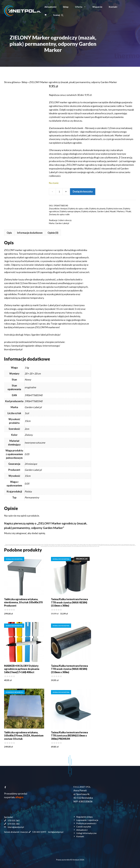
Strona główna (12, 82)
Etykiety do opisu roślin (78, 209)
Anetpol (64, 209)
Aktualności (50, 7)
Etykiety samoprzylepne (70, 211)
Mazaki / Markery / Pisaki (120, 211)
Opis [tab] (54, 233)
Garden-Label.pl (62, 223)
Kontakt (113, 7)
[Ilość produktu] (59, 192)
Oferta (82, 7)
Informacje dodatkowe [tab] (75, 233)
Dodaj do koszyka (83, 191)
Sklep (66, 7)
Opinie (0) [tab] (98, 233)
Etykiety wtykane (89, 211)
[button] (58, 15)
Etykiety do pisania (97, 209)
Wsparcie (97, 7)
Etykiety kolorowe (114, 209)
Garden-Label (103, 211)
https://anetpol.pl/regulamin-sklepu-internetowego (76, 346)
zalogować (66, 533)
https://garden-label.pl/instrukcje (87, 335)
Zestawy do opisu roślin (59, 214)
